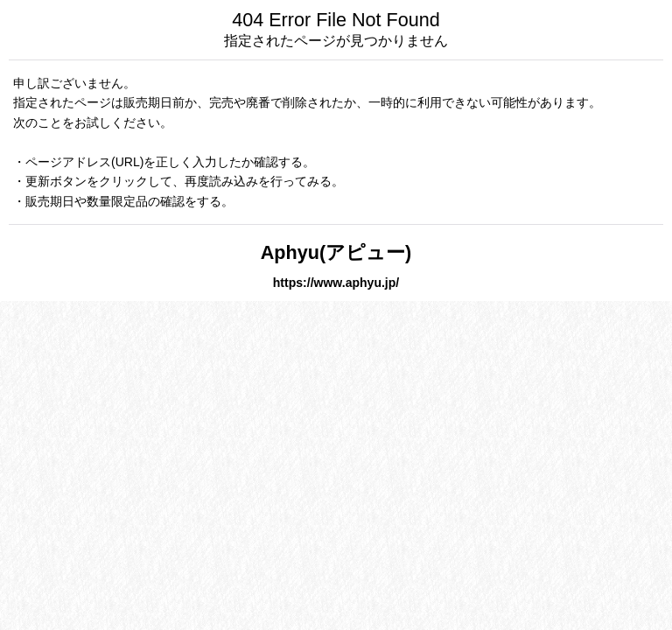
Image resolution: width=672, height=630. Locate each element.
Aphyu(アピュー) (336, 252)
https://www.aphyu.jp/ (336, 283)
